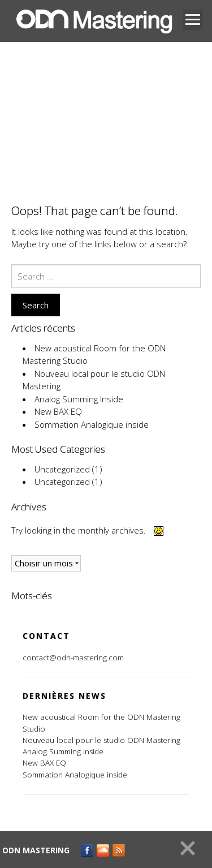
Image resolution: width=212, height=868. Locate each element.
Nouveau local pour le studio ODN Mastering (101, 740)
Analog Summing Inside (79, 399)
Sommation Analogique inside (92, 424)
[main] (106, 403)
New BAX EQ (58, 411)
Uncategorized (62, 469)
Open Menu (193, 20)
